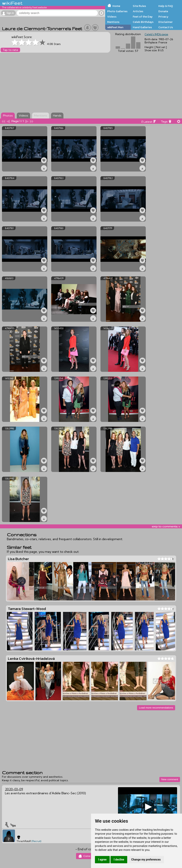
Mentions (113, 22)
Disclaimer (165, 22)
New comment (170, 779)
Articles (138, 11)
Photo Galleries (117, 11)
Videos (112, 17)
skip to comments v (166, 526)
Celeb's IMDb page (156, 34)
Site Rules (139, 6)
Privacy (163, 17)
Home (116, 6)
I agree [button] (102, 860)
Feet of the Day (143, 17)
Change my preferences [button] (146, 860)
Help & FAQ (166, 6)
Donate (163, 11)
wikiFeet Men (115, 27)
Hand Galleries (142, 27)
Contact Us (166, 27)
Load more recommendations (156, 708)
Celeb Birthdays (143, 22)
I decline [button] (119, 860)
